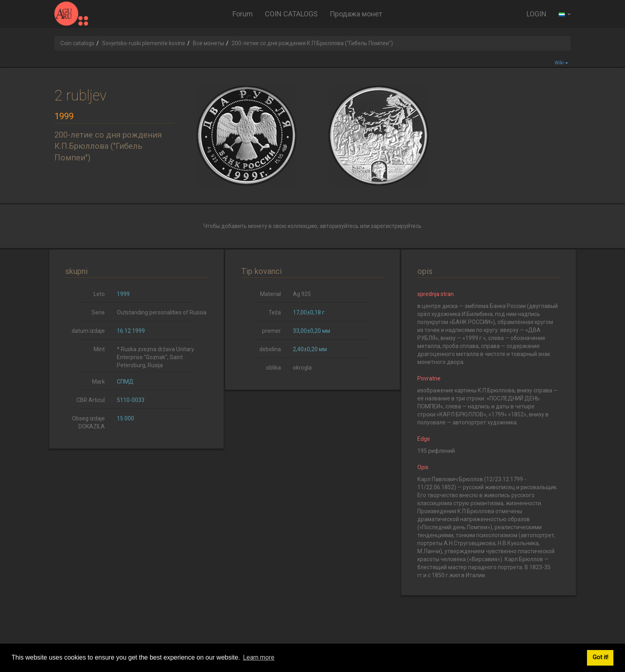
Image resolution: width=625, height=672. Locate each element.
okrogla (302, 368)
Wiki (561, 63)
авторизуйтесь (339, 226)
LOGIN (537, 14)
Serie (98, 312)
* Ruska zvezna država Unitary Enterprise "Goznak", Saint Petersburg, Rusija (155, 357)
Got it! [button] (600, 657)
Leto (99, 294)
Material (270, 294)
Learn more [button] (259, 657)
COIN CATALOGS (291, 14)
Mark (98, 382)
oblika (273, 368)
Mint (99, 349)
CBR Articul (91, 400)
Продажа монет (356, 14)
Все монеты (208, 43)
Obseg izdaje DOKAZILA (88, 422)
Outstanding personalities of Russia (162, 312)
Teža (275, 312)
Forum (243, 14)
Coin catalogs (77, 43)
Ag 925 (302, 294)
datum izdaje (88, 331)
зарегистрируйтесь (396, 226)
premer (271, 331)
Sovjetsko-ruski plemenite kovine (144, 43)
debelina (270, 349)
